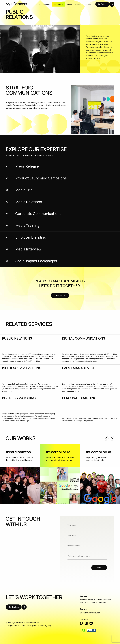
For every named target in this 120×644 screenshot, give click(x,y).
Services (59, 4)
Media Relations (29, 202)
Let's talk (102, 4)
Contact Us (60, 295)
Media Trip (24, 190)
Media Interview (28, 249)
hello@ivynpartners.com (90, 613)
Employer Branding (31, 237)
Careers (88, 4)
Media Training (27, 226)
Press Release (27, 166)
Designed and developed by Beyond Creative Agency (28, 625)
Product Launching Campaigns (41, 178)
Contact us (14, 607)
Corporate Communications (38, 214)
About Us (47, 4)
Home (37, 4)
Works (69, 4)
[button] (106, 438)
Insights (78, 4)
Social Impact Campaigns (36, 261)
